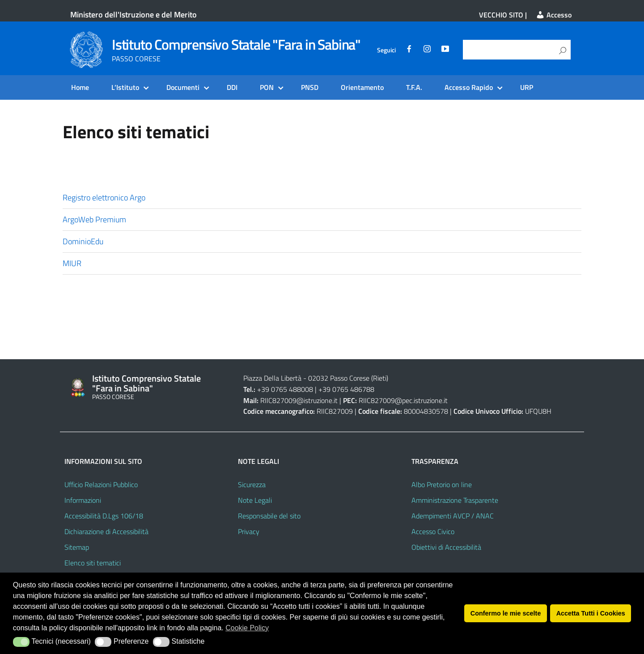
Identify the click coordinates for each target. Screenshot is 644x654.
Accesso (554, 15)
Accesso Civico (433, 531)
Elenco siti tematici (93, 563)
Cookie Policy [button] (247, 628)
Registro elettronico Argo (104, 197)
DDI (232, 87)
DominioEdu (83, 241)
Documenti (183, 87)
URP (527, 87)
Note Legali (255, 500)
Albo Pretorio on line (442, 484)
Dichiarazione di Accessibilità (106, 531)
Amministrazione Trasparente (455, 500)
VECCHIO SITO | (503, 15)
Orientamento (362, 87)
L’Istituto (125, 87)
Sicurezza (252, 484)
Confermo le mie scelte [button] (506, 613)
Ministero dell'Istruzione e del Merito (133, 15)
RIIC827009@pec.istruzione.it (403, 400)
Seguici (386, 50)
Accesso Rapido (469, 87)
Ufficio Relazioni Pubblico (101, 484)
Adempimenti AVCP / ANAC (453, 516)
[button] (21, 642)
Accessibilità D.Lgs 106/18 (104, 516)
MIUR (72, 263)
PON (267, 87)
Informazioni (83, 500)
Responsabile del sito (269, 516)
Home (80, 87)
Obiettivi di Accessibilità (446, 547)
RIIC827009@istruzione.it (299, 400)
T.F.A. (414, 87)
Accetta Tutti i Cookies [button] (591, 613)
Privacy (249, 531)
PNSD (310, 87)
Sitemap (77, 547)
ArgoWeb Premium (94, 219)
